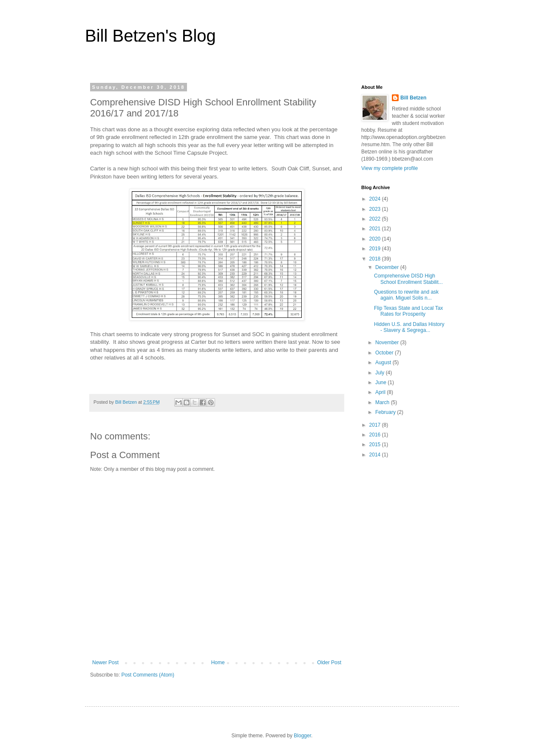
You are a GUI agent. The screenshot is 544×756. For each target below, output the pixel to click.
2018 (376, 259)
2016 (376, 435)
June (381, 382)
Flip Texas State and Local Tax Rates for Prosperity (408, 311)
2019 (376, 249)
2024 (376, 199)
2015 (376, 445)
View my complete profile (390, 168)
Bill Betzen (413, 98)
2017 (376, 425)
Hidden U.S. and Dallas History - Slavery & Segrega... (409, 327)
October (385, 353)
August (384, 362)
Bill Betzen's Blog (150, 36)
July (381, 373)
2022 (376, 219)
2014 (376, 455)
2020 (376, 239)
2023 (376, 209)
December (388, 267)
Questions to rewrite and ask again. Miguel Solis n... (406, 295)
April (381, 392)
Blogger (302, 736)
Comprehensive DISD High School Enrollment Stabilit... (408, 279)
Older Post (329, 663)
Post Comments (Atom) (148, 675)
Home (218, 663)
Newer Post (105, 663)
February (386, 412)
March (383, 402)
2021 (376, 229)
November (388, 343)
